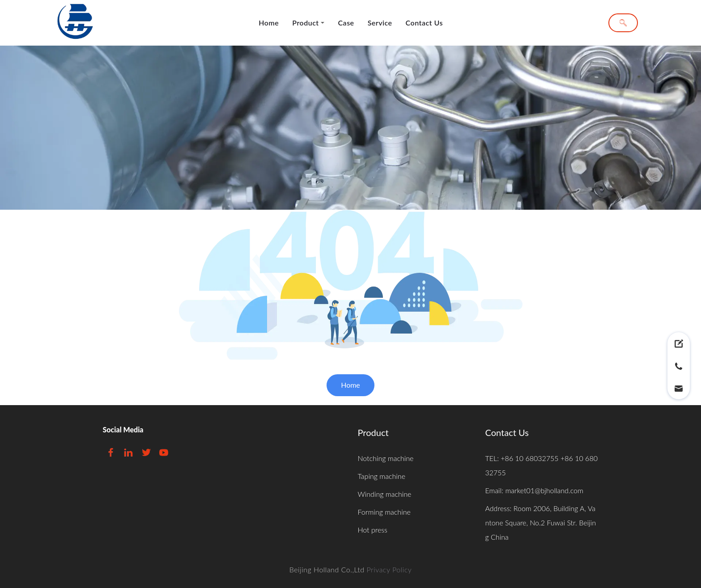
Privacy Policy (389, 569)
